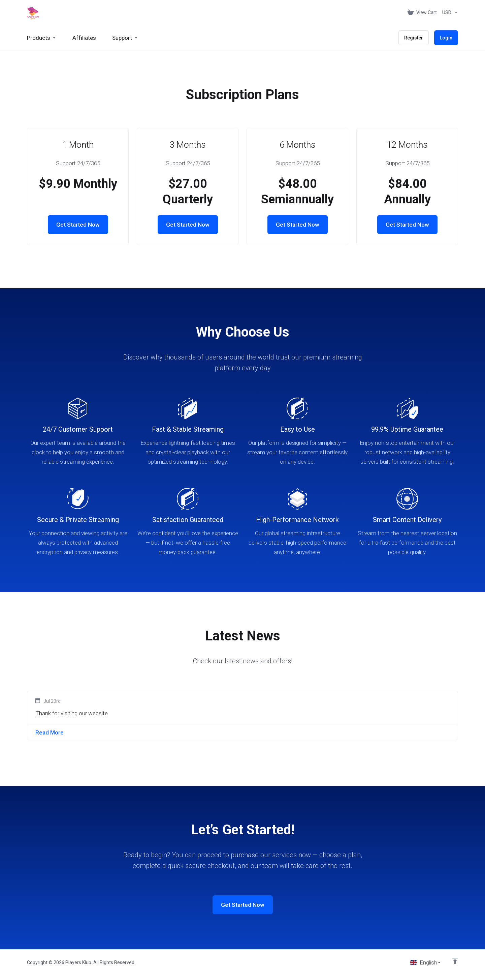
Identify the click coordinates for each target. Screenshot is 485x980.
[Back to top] (455, 961)
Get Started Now (78, 225)
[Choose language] (426, 962)
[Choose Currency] (449, 12)
